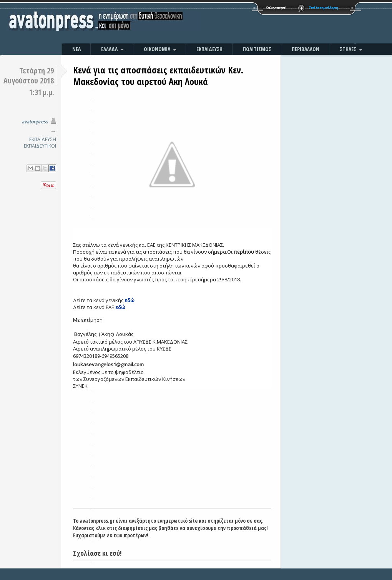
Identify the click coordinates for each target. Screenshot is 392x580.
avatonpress (35, 122)
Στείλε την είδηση (324, 8)
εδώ (130, 300)
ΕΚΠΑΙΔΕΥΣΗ (43, 139)
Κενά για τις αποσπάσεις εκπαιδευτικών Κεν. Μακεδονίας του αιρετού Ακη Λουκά (158, 76)
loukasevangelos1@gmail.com (108, 364)
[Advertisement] (279, 23)
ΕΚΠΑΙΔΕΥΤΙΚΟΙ (40, 146)
